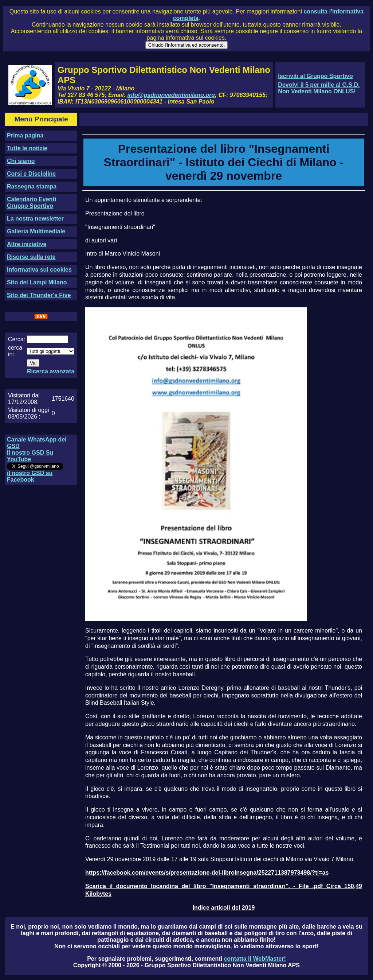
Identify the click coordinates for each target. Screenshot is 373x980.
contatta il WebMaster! (255, 959)
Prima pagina (25, 135)
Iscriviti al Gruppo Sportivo (315, 76)
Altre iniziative (27, 244)
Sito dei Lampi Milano (37, 282)
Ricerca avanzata (51, 371)
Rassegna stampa (32, 186)
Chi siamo (21, 161)
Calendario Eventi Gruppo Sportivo (32, 203)
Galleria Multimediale (36, 231)
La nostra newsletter (35, 219)
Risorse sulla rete (31, 257)
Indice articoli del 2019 (224, 908)
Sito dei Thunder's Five (39, 295)
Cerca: (17, 339)
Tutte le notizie (27, 148)
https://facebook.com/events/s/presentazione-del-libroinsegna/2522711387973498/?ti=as (207, 873)
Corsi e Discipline (31, 174)
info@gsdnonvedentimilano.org (171, 95)
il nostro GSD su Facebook (30, 476)
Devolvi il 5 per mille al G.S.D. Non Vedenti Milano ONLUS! (319, 88)
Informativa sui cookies (39, 270)
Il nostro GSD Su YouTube (30, 456)
